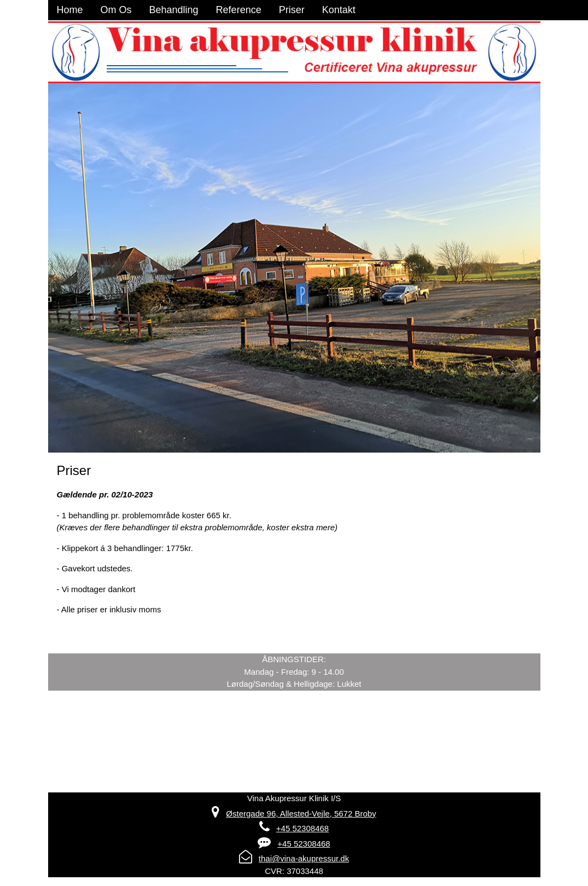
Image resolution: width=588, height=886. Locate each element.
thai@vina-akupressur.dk (304, 858)
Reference (239, 10)
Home (70, 10)
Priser (292, 10)
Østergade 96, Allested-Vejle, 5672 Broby (301, 813)
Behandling (174, 10)
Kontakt (339, 10)
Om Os (116, 10)
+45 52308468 (302, 828)
